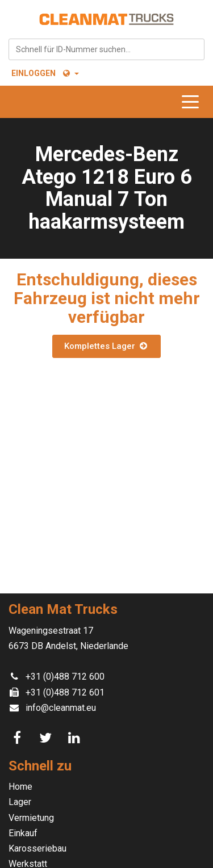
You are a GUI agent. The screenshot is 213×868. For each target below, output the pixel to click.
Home (20, 787)
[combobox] (106, 49)
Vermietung (31, 818)
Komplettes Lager (106, 346)
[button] (70, 73)
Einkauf (23, 833)
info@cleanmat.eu (61, 708)
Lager (20, 802)
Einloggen (34, 73)
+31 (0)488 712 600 (65, 677)
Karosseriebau (37, 848)
